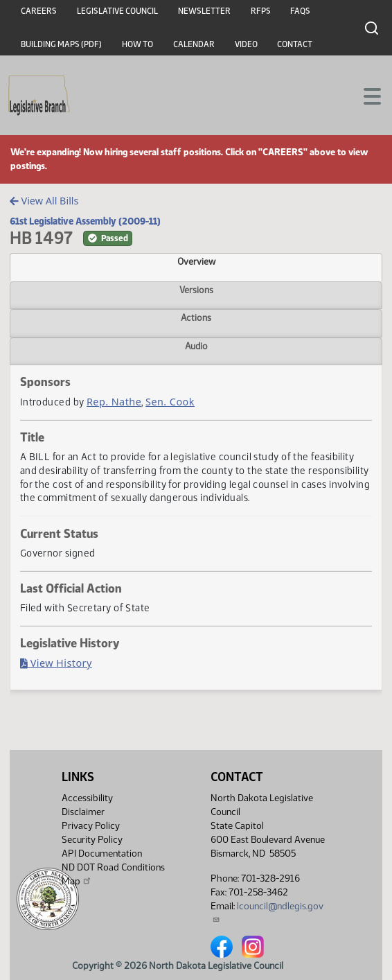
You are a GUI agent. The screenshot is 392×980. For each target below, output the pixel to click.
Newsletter (204, 11)
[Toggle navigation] (365, 95)
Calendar (194, 44)
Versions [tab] (196, 290)
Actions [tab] (196, 317)
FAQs (300, 11)
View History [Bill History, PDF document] (56, 663)
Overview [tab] (196, 261)
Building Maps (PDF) (61, 44)
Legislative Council (117, 11)
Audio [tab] (196, 346)
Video (246, 44)
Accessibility (87, 798)
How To (137, 44)
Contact (295, 44)
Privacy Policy (91, 826)
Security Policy (92, 840)
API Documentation (102, 854)
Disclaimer (83, 812)
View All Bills (44, 201)
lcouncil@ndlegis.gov (267, 912)
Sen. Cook (170, 402)
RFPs (261, 11)
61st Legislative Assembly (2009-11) (85, 221)
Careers (39, 11)
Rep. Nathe (114, 402)
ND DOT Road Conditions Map (113, 874)
